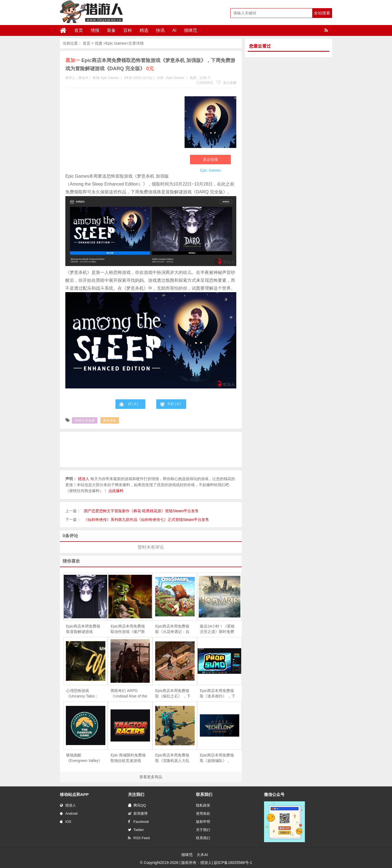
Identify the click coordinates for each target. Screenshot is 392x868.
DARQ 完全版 (85, 421)
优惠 (99, 43)
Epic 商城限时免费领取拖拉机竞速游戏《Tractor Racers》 (128, 758)
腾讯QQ (137, 805)
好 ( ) (133, 404)
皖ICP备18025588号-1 (233, 863)
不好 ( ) (174, 404)
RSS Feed (139, 838)
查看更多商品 (151, 777)
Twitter (136, 830)
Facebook (138, 822)
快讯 (160, 30)
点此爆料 (116, 491)
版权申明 (203, 822)
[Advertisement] (122, 132)
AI (174, 30)
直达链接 (210, 159)
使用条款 (203, 813)
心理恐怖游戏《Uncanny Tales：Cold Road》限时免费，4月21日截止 (83, 694)
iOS (66, 822)
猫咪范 (191, 30)
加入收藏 (226, 83)
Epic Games (116, 43)
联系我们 (203, 838)
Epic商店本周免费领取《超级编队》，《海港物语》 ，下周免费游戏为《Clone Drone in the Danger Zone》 (218, 758)
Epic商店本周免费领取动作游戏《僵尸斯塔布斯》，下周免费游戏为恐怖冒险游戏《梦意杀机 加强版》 (128, 629)
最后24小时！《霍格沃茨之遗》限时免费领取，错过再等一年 (217, 629)
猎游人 (68, 805)
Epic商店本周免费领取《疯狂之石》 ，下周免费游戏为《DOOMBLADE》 (173, 694)
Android (69, 813)
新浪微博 (138, 813)
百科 (128, 30)
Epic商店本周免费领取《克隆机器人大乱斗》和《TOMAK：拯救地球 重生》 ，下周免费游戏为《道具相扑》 (173, 758)
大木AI (202, 855)
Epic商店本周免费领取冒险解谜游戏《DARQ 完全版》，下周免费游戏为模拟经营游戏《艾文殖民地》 (84, 629)
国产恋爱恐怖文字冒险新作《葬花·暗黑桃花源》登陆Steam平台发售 (141, 511)
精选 (144, 30)
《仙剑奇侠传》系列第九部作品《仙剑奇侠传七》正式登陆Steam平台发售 (146, 520)
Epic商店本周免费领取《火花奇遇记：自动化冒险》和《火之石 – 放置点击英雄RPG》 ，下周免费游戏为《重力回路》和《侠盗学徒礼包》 (173, 629)
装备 (111, 30)
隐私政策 (203, 805)
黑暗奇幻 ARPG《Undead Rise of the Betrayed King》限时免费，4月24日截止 (129, 694)
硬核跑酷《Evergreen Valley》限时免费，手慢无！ (84, 758)
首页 (79, 30)
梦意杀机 (110, 421)
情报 (95, 30)
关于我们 (203, 830)
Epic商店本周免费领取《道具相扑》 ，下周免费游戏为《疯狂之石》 (218, 694)
